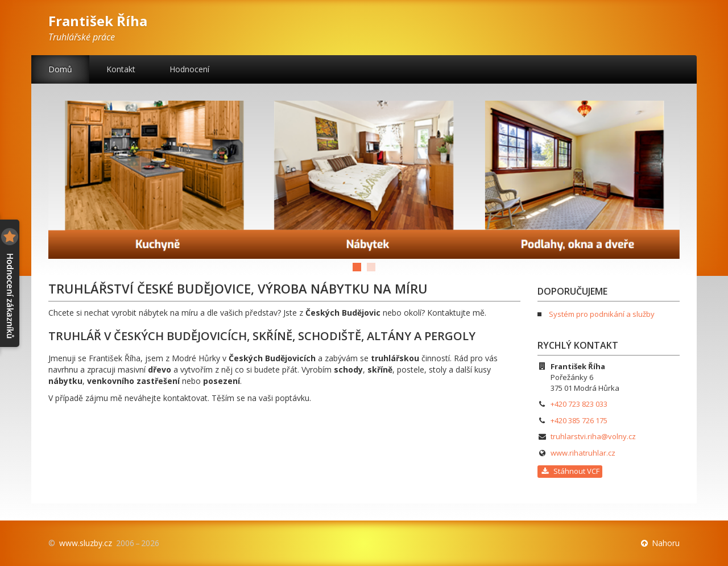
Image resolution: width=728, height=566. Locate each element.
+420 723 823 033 (579, 404)
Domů (60, 69)
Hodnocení (189, 69)
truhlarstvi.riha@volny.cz (593, 436)
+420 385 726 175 (579, 420)
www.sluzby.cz (86, 543)
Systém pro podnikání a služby (602, 314)
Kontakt (121, 69)
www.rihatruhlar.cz (583, 453)
